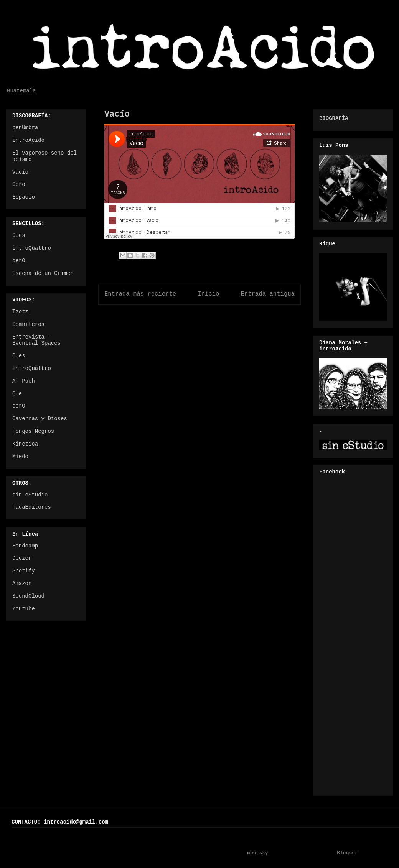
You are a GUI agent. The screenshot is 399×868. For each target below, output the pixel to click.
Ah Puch (24, 381)
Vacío (20, 172)
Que (17, 394)
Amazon (22, 584)
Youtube (24, 609)
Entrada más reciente (140, 294)
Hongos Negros (33, 431)
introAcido (28, 140)
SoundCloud (28, 596)
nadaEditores (32, 507)
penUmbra (25, 128)
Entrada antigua (268, 294)
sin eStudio (30, 495)
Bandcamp (25, 546)
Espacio (24, 197)
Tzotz (20, 312)
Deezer (22, 558)
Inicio (208, 294)
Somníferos (28, 324)
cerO (19, 261)
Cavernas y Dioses (40, 419)
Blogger (347, 853)
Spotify (24, 571)
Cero (19, 184)
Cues (19, 235)
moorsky (258, 853)
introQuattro (32, 248)
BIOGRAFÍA (334, 118)
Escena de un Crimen (43, 273)
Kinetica (25, 444)
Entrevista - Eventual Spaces (36, 340)
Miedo (20, 457)
